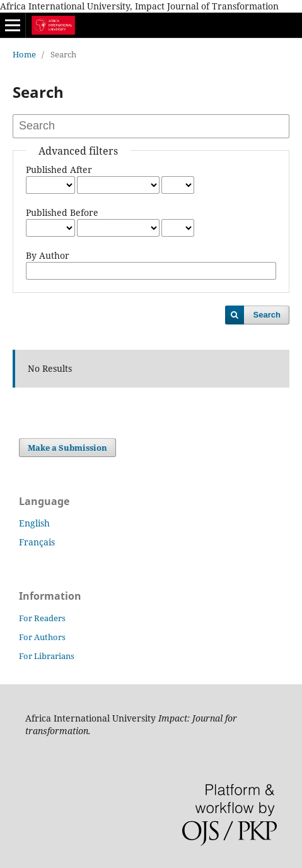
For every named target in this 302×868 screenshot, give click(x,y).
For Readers (42, 618)
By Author (48, 255)
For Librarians (47, 656)
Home (24, 54)
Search (267, 315)
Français (37, 542)
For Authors (42, 637)
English (34, 523)
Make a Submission (67, 448)
